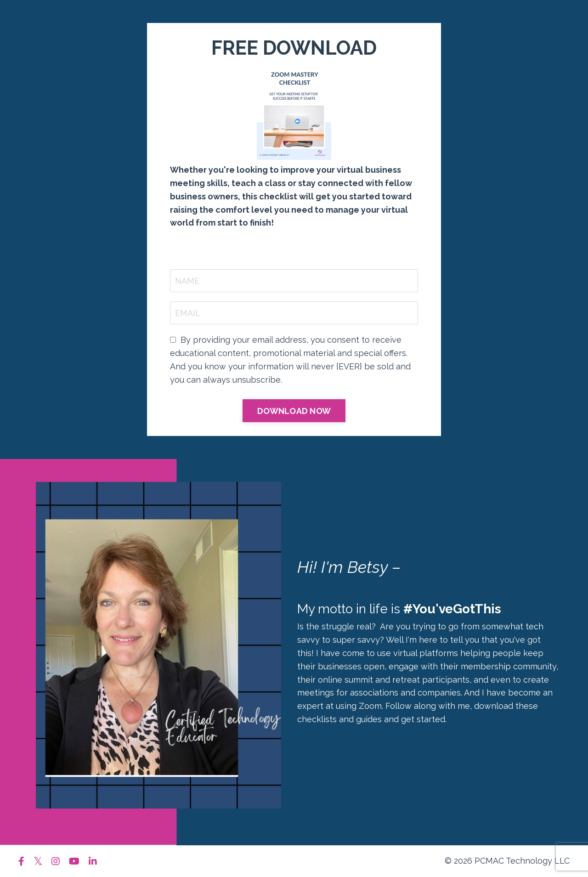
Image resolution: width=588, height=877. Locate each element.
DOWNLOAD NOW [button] (294, 411)
